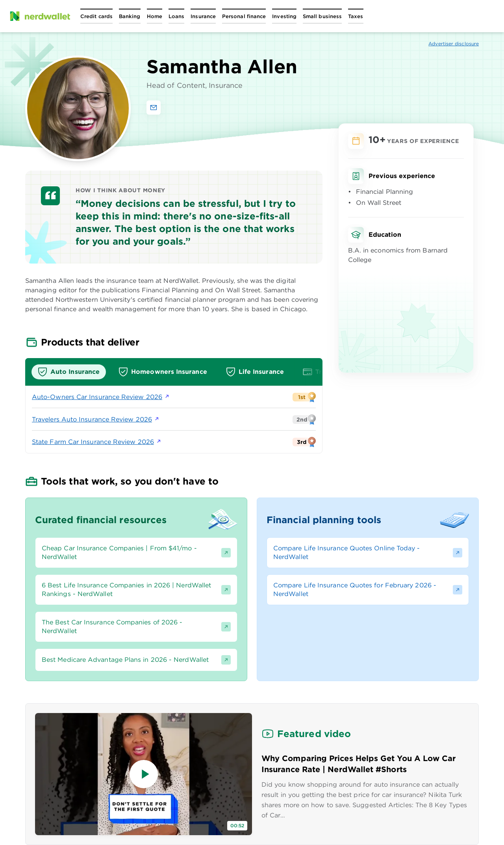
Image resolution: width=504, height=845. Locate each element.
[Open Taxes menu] (356, 16)
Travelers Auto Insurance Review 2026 (96, 419)
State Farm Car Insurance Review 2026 (97, 442)
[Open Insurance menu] (203, 16)
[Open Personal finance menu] (244, 16)
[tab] (69, 372)
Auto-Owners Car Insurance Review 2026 (101, 397)
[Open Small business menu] (322, 16)
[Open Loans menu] (176, 16)
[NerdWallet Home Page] (40, 16)
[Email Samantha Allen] (154, 108)
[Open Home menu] (155, 16)
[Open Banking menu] (130, 16)
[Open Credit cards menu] (96, 16)
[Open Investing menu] (284, 16)
